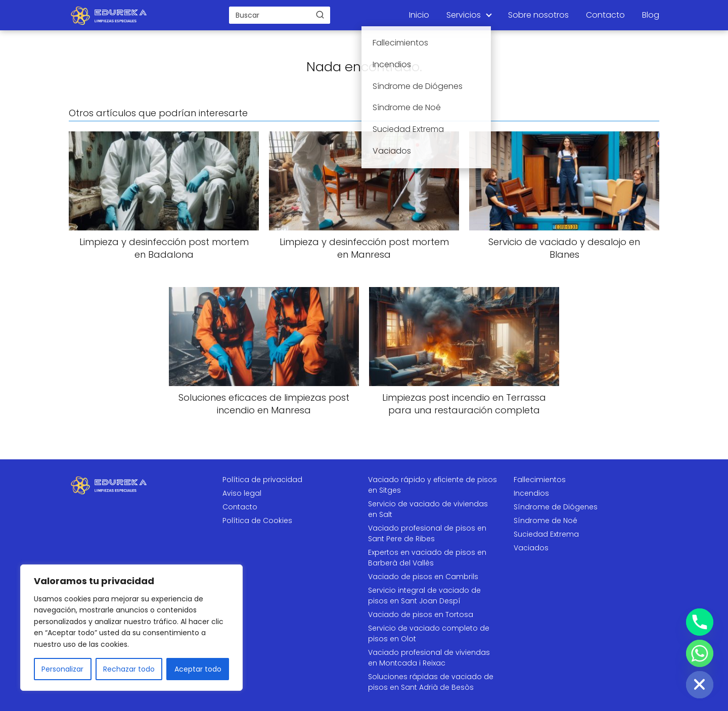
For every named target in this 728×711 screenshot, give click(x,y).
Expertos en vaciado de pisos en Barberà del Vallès (427, 558)
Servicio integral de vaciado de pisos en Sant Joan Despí (424, 596)
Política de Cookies (257, 520)
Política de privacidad (262, 480)
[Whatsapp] (700, 653)
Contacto (605, 15)
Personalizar (62, 669)
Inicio (419, 15)
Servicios (464, 15)
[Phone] (700, 622)
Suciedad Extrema (546, 534)
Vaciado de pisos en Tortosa (421, 614)
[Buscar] (320, 15)
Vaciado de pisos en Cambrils (423, 577)
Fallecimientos (540, 480)
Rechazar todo (129, 669)
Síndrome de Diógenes (556, 507)
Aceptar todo (198, 669)
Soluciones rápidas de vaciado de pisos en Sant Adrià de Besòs (431, 682)
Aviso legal (242, 493)
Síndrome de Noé (545, 520)
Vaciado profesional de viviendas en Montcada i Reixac (429, 658)
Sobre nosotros (538, 15)
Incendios (531, 493)
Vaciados (531, 548)
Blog (651, 15)
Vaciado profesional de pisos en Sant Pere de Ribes (427, 533)
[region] (131, 628)
